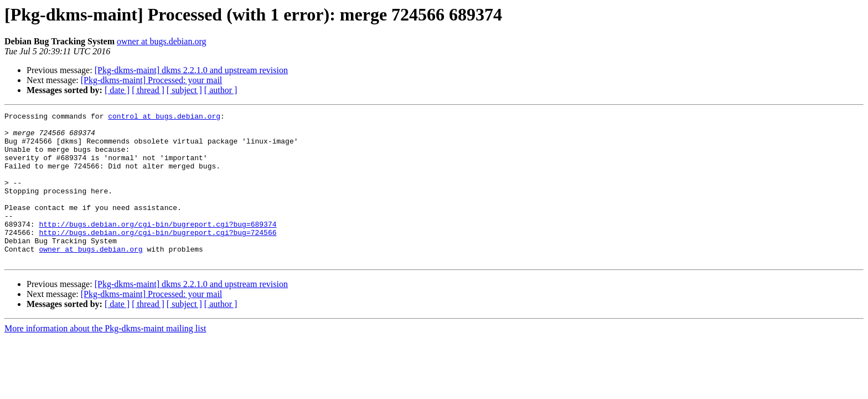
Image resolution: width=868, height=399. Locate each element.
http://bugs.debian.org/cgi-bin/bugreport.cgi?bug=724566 (157, 257)
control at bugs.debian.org (164, 117)
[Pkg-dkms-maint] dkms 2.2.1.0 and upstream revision (191, 70)
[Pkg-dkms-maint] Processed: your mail (152, 80)
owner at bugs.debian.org (161, 41)
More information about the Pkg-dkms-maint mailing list (105, 358)
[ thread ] (148, 90)
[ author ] (221, 90)
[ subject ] (184, 90)
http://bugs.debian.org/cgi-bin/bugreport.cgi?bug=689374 (157, 247)
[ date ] (117, 90)
